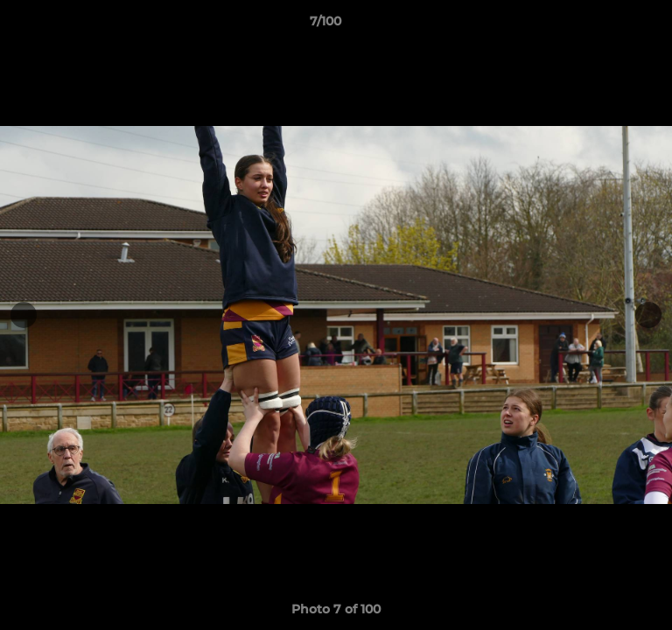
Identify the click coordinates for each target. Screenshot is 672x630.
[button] (609, 25)
